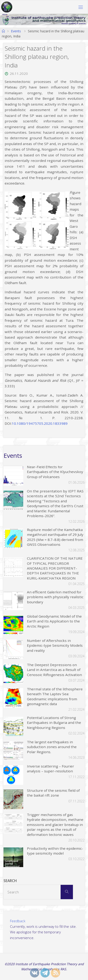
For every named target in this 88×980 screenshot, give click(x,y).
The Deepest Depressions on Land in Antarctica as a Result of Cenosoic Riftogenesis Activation (54, 670)
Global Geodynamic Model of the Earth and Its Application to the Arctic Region (54, 621)
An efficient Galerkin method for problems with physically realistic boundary (55, 597)
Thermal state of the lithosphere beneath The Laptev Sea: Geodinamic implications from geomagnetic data (55, 696)
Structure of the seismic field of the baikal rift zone (53, 793)
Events (16, 31)
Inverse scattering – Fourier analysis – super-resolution (51, 769)
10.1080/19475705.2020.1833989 (40, 423)
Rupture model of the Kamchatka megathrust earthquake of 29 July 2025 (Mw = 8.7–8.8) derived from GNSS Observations (55, 537)
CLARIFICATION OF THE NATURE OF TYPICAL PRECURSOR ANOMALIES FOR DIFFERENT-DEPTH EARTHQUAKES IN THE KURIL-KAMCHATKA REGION (55, 568)
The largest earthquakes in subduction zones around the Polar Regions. (52, 747)
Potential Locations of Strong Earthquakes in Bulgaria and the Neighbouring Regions (54, 723)
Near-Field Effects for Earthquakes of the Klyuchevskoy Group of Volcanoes (55, 472)
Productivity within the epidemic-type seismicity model (55, 851)
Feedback (18, 921)
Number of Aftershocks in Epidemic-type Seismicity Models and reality (55, 645)
